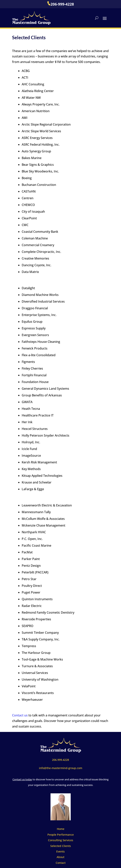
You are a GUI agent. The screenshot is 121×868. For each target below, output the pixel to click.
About (61, 857)
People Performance (61, 835)
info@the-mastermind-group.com (61, 768)
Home (61, 829)
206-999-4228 (61, 4)
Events (61, 851)
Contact (61, 863)
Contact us (20, 715)
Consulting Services (61, 840)
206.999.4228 (61, 760)
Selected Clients (61, 846)
